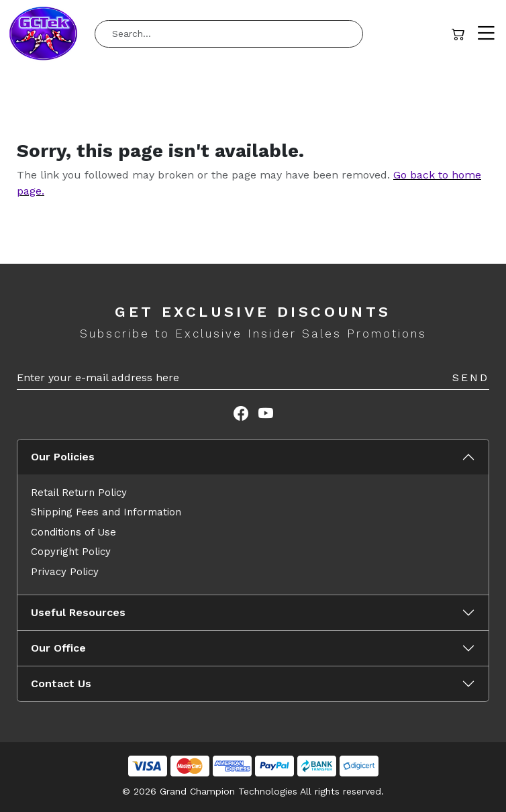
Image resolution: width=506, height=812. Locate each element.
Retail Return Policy (79, 493)
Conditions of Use (73, 532)
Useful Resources (78, 612)
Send (471, 377)
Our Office (58, 648)
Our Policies (63, 457)
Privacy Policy (65, 572)
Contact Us (61, 683)
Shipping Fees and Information (106, 512)
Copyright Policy (71, 552)
